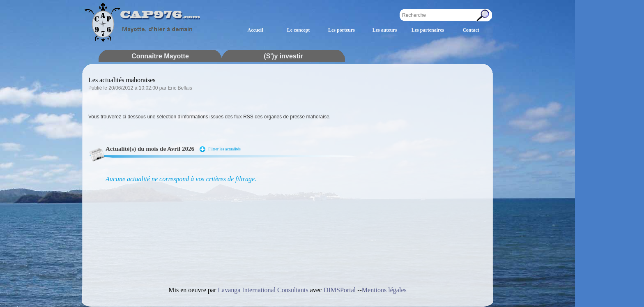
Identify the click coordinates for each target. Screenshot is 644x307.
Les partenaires (428, 30)
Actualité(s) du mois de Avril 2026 (150, 149)
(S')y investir (283, 56)
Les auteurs (385, 30)
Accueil (255, 30)
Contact (471, 30)
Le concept (299, 30)
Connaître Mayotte (160, 56)
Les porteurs (342, 30)
